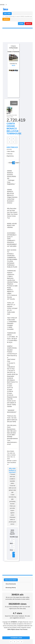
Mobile (10, 543)
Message (14, 537)
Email (10, 550)
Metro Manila (11, 151)
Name (10, 537)
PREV (9, 163)
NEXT (17, 163)
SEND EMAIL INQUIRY (12, 532)
